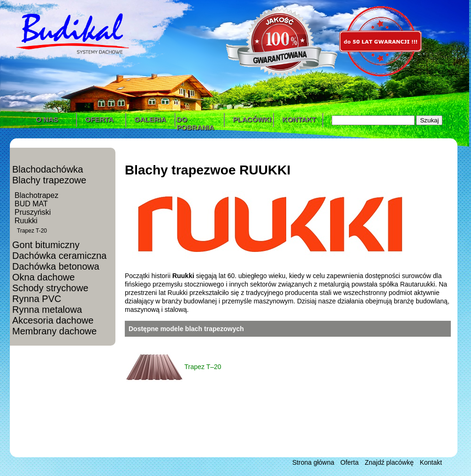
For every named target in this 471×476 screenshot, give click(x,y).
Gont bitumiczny (46, 245)
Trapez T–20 (203, 367)
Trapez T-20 (32, 231)
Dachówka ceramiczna (59, 256)
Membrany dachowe (54, 331)
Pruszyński (33, 212)
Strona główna (313, 462)
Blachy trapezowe (49, 180)
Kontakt (431, 462)
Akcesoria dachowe (53, 320)
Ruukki (26, 221)
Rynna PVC (37, 299)
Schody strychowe (50, 288)
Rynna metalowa (47, 310)
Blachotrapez (36, 195)
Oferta (350, 462)
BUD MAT (31, 204)
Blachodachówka (48, 169)
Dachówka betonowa (56, 266)
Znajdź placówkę (389, 462)
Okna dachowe (43, 277)
